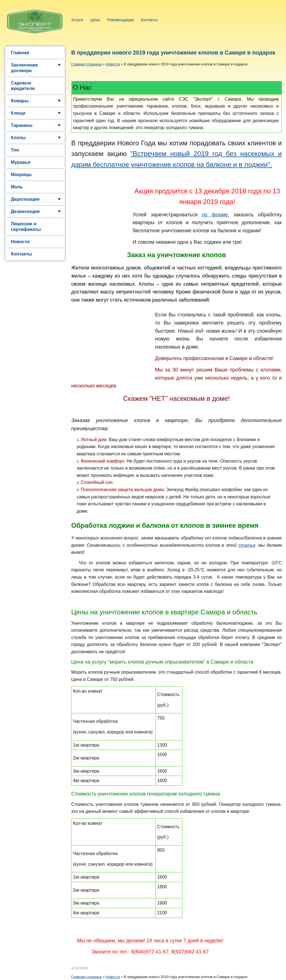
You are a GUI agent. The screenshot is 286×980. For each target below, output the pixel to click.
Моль (17, 187)
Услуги (77, 20)
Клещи (18, 113)
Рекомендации (121, 20)
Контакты (149, 20)
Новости (20, 242)
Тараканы (22, 125)
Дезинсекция (25, 211)
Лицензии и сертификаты (26, 227)
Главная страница (86, 64)
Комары (20, 101)
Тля (15, 150)
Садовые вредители (23, 86)
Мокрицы (21, 175)
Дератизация (25, 199)
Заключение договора (24, 68)
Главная (20, 53)
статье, (248, 545)
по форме (215, 215)
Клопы (18, 138)
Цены (95, 20)
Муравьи (21, 162)
